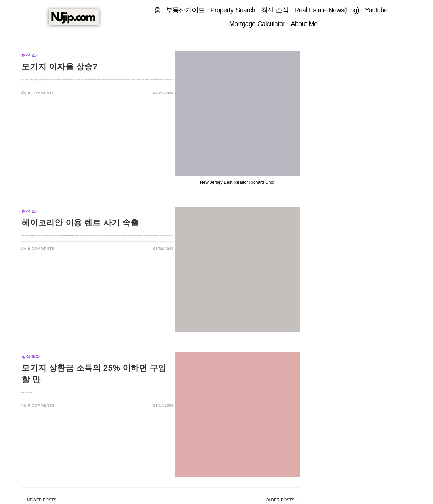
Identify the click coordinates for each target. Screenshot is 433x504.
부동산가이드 (185, 10)
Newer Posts (39, 500)
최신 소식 (275, 10)
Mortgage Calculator (257, 24)
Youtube (376, 10)
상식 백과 (31, 357)
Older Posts (283, 500)
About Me (304, 24)
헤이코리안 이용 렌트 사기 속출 (80, 223)
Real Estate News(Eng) (327, 10)
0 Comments (41, 93)
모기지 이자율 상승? (60, 67)
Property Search (233, 10)
